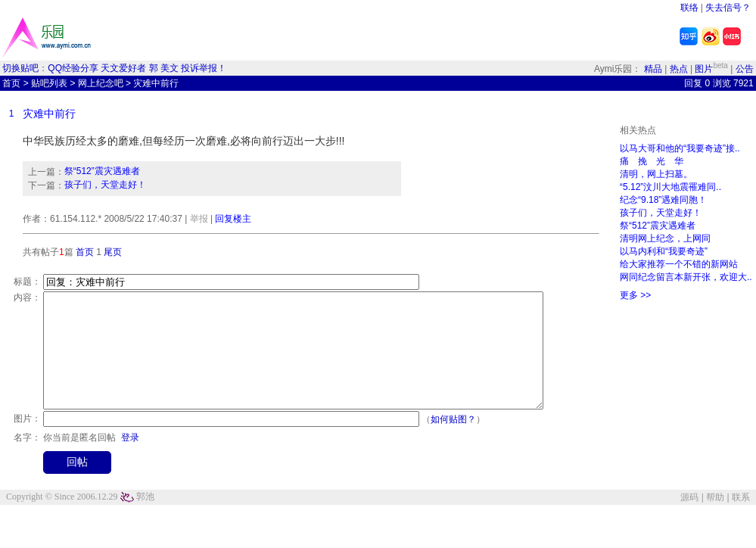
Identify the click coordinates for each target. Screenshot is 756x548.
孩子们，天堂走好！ (105, 185)
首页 (11, 83)
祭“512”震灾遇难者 (102, 171)
